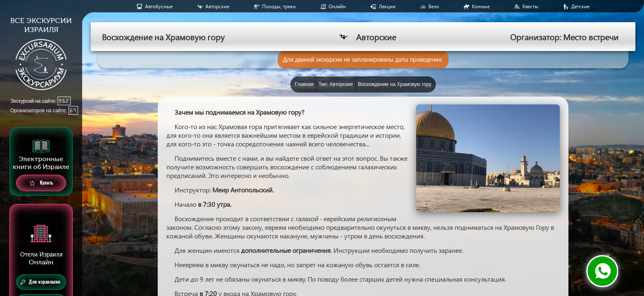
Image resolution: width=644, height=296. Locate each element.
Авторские (217, 6)
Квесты (530, 6)
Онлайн (337, 6)
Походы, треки (279, 6)
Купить (41, 183)
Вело (434, 6)
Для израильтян (40, 282)
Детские (580, 6)
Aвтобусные (159, 6)
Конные (481, 6)
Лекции (387, 6)
